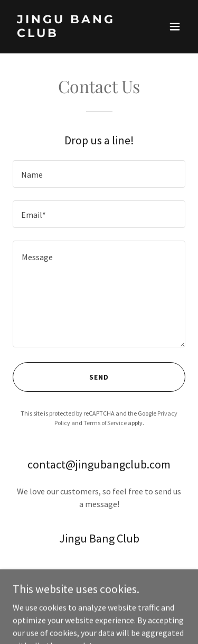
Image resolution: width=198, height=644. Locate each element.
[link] (73, 34)
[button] (175, 26)
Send (99, 377)
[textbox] (99, 174)
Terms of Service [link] (105, 423)
